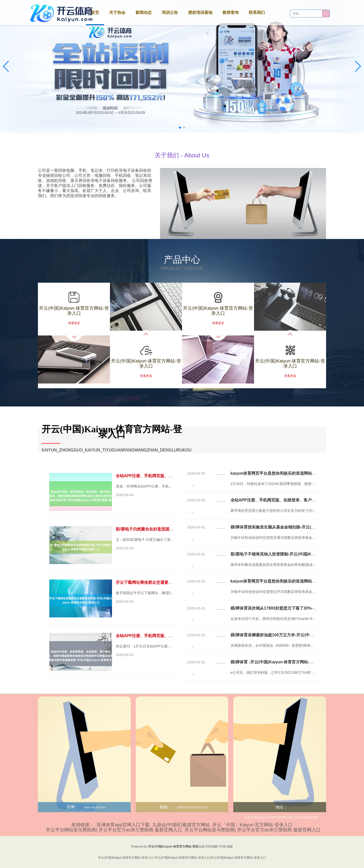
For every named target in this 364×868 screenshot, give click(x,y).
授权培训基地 (200, 13)
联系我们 (257, 13)
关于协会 (117, 13)
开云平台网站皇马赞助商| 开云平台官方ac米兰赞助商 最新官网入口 (114, 830)
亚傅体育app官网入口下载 (123, 825)
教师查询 (231, 13)
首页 (95, 13)
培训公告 (170, 13)
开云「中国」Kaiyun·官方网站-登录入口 (253, 825)
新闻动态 (144, 13)
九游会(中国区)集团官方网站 (181, 825)
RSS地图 (211, 847)
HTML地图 (226, 847)
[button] (358, 66)
